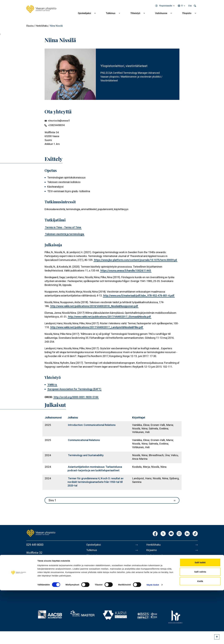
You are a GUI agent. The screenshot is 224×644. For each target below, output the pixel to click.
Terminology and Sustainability (86, 455)
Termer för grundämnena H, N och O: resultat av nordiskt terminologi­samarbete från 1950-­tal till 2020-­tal (95, 482)
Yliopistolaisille (166, 6)
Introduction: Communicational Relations (92, 425)
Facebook (155, 534)
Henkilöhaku (42, 26)
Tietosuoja (153, 581)
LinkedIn (187, 534)
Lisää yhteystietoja (38, 568)
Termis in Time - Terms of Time (63, 227)
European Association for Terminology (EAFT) (74, 389)
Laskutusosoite (156, 557)
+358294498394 (56, 125)
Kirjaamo (152, 551)
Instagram (179, 534)
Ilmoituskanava (156, 593)
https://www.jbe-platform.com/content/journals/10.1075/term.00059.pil (135, 260)
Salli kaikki (200, 616)
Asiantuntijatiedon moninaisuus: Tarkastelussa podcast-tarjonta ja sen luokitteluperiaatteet (95, 469)
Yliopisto (187, 13)
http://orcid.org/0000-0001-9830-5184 (76, 397)
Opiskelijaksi (84, 13)
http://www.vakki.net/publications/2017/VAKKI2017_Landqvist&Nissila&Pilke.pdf (97, 327)
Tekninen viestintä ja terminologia (64, 234)
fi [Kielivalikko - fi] (182, 6)
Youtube (171, 534)
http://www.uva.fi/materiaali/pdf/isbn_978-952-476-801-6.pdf (139, 295)
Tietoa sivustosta (157, 575)
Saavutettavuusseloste (161, 587)
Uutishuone (161, 13)
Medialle (152, 563)
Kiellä (200, 635)
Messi (150, 569)
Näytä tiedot (153, 638)
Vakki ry (52, 384)
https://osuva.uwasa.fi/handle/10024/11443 (126, 270)
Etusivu (30, 26)
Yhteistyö (135, 13)
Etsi (190, 6)
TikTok (195, 534)
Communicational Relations (84, 440)
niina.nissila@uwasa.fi (59, 121)
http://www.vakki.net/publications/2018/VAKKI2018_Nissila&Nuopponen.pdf (94, 306)
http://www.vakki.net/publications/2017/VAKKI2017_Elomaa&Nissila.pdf (109, 317)
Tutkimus (111, 13)
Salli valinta (200, 625)
